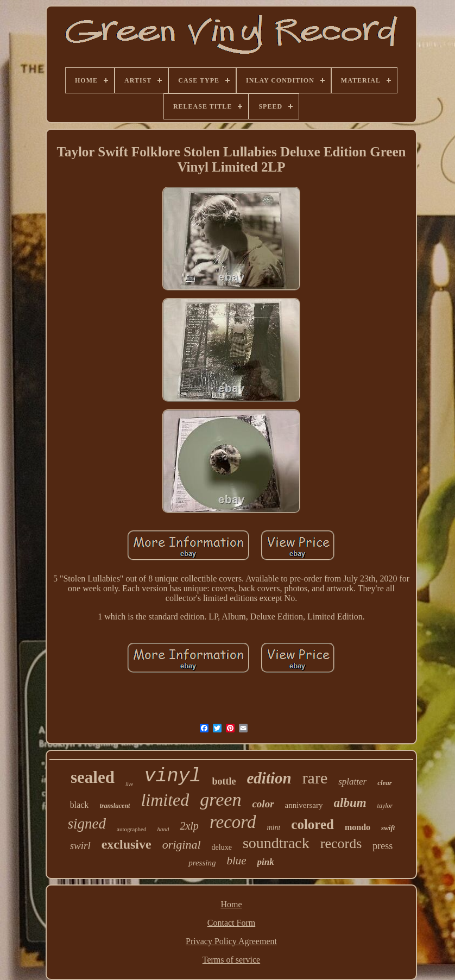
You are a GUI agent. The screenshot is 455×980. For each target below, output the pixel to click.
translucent (115, 806)
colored (312, 824)
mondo (358, 827)
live (129, 784)
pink (266, 862)
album (350, 803)
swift (388, 828)
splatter (352, 782)
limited (165, 800)
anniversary (304, 805)
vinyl (172, 776)
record (233, 822)
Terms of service (231, 960)
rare (315, 778)
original (182, 845)
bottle (224, 781)
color (263, 804)
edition (269, 778)
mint (273, 828)
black (80, 805)
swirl (80, 846)
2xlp (189, 826)
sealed (93, 777)
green (220, 799)
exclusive (127, 844)
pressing (202, 863)
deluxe (222, 847)
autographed (131, 829)
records (341, 843)
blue (236, 861)
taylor (385, 806)
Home (231, 904)
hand (163, 829)
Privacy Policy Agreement (231, 941)
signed (87, 824)
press (383, 846)
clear (385, 783)
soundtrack (276, 843)
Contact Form (231, 923)
